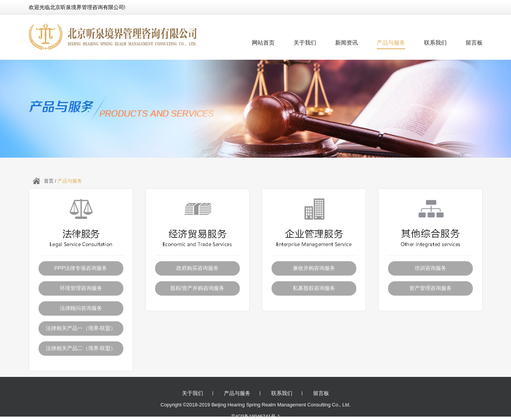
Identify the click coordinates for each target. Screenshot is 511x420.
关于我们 (305, 43)
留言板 (474, 43)
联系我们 (435, 43)
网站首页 (263, 43)
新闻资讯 (346, 43)
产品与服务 (391, 43)
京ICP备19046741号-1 (255, 416)
